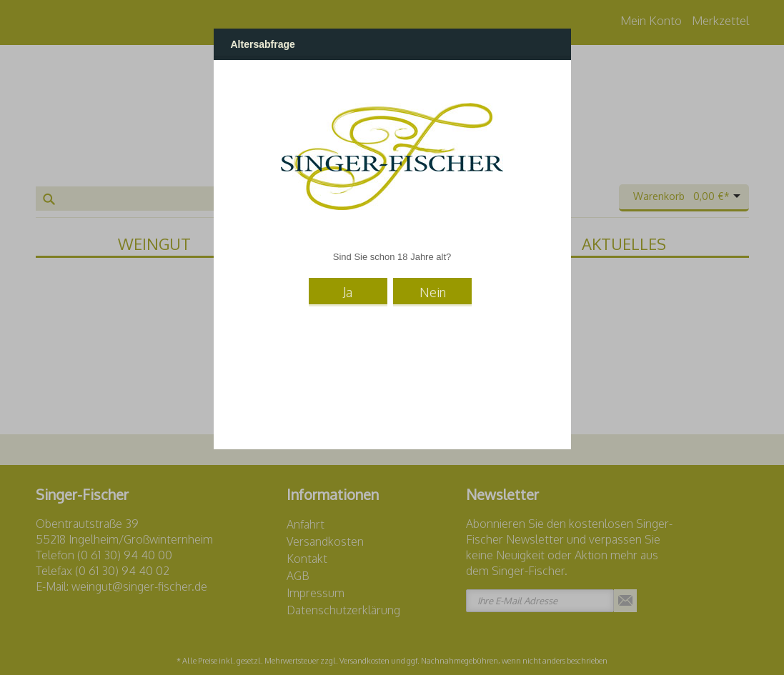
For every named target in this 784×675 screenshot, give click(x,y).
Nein (433, 292)
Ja (348, 292)
